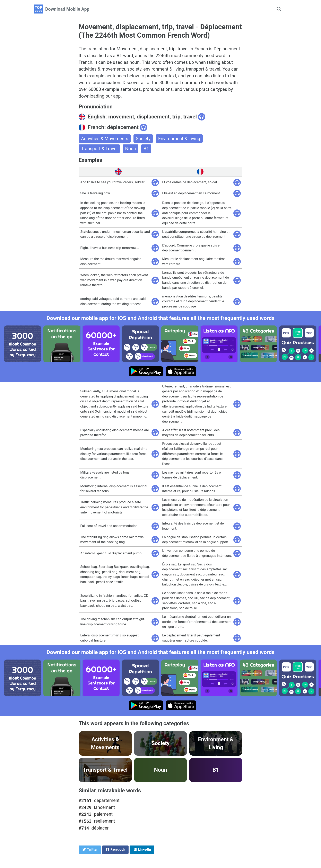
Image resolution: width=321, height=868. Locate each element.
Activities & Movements (105, 139)
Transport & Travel (99, 149)
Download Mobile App (67, 9)
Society (143, 139)
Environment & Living (179, 139)
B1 (146, 149)
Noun (131, 149)
